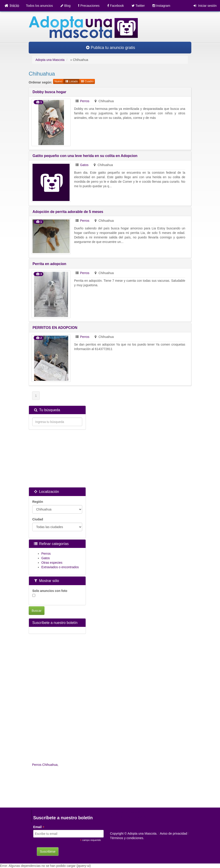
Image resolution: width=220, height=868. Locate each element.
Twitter (138, 6)
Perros (85, 101)
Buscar (37, 611)
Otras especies (52, 563)
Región (38, 502)
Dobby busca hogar (49, 92)
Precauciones (89, 6)
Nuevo (58, 81)
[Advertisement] (57, 459)
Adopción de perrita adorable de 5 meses (68, 212)
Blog (66, 6)
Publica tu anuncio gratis (111, 48)
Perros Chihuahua (45, 765)
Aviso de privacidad (173, 833)
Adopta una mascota (128, 817)
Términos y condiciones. (127, 838)
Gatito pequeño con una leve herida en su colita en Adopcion (85, 156)
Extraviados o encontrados (60, 567)
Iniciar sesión (205, 6)
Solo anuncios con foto (50, 593)
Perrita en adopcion (49, 264)
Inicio (12, 6)
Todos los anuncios (39, 6)
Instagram (161, 6)
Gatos (84, 165)
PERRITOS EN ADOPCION (55, 328)
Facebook (116, 6)
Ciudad (38, 519)
